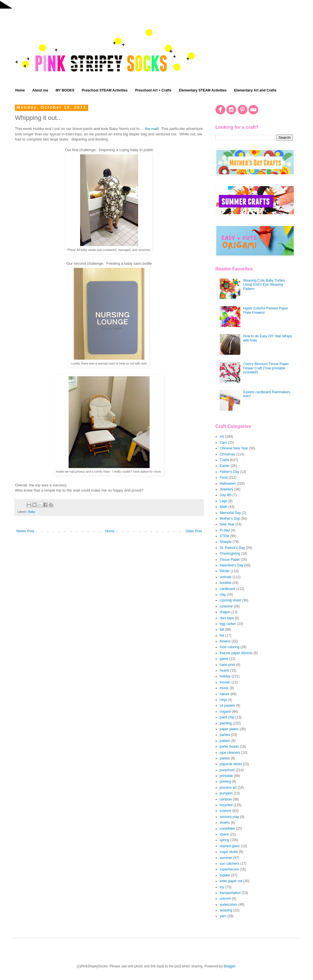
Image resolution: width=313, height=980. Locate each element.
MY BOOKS (65, 90)
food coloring (230, 647)
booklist (226, 583)
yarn (223, 916)
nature (225, 694)
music (224, 688)
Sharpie (226, 542)
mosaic (225, 682)
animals (226, 577)
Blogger (230, 966)
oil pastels (227, 706)
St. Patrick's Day (232, 548)
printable (226, 776)
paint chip (227, 717)
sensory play (229, 817)
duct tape (227, 618)
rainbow (226, 799)
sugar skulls (229, 852)
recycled (226, 805)
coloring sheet (230, 600)
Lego (224, 501)
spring (224, 840)
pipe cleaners (230, 753)
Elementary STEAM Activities (203, 90)
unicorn (225, 899)
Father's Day (229, 472)
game (224, 659)
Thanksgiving (230, 554)
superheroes (229, 869)
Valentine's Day (231, 565)
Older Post (194, 531)
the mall (151, 129)
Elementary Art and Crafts (255, 90)
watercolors (228, 905)
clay (223, 595)
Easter (225, 466)
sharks (225, 823)
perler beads (229, 747)
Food (224, 478)
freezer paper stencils (236, 653)
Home (20, 90)
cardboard (227, 589)
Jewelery (226, 489)
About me (40, 90)
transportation (230, 893)
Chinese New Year (234, 448)
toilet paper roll (231, 881)
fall (222, 630)
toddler (225, 875)
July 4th (226, 495)
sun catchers (229, 864)
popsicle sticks (231, 764)
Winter (225, 571)
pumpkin (226, 793)
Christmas (227, 454)
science (226, 811)
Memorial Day (230, 513)
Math (224, 507)
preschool (227, 770)
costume (226, 606)
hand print (227, 665)
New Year (227, 524)
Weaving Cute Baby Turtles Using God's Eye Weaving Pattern (264, 285)
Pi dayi (225, 530)
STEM (224, 536)
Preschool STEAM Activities (105, 90)
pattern (225, 741)
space (224, 834)
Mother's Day (230, 519)
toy (222, 887)
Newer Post (25, 531)
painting (226, 723)
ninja (223, 700)
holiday (225, 676)
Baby (32, 512)
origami (225, 712)
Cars (223, 443)
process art (228, 788)
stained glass (230, 846)
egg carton (228, 624)
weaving (226, 910)
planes (225, 758)
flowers (225, 641)
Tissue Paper (230, 560)
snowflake (227, 829)
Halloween (228, 484)
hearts (224, 671)
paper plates (229, 729)
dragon (225, 612)
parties (225, 735)
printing (225, 782)
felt (222, 636)
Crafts (224, 460)
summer (226, 858)
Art (222, 437)
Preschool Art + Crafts (153, 90)
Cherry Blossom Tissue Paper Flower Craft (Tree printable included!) (266, 368)
